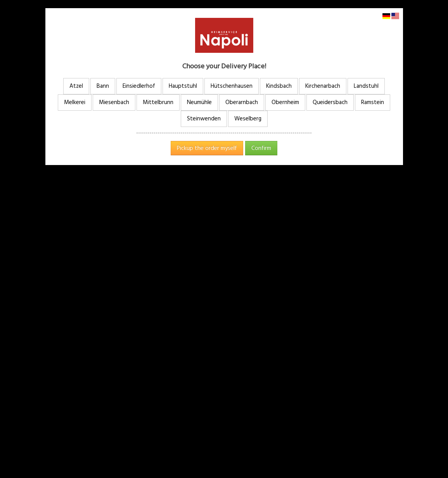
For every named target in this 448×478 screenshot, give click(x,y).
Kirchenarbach (323, 86)
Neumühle (199, 102)
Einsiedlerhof (139, 86)
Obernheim (285, 102)
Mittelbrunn (158, 102)
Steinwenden (204, 119)
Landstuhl (366, 86)
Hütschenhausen (232, 86)
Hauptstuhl (183, 86)
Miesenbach (114, 102)
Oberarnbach (242, 102)
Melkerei (75, 102)
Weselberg (248, 119)
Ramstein (373, 102)
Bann (103, 86)
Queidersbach (330, 102)
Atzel (76, 86)
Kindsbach (279, 86)
